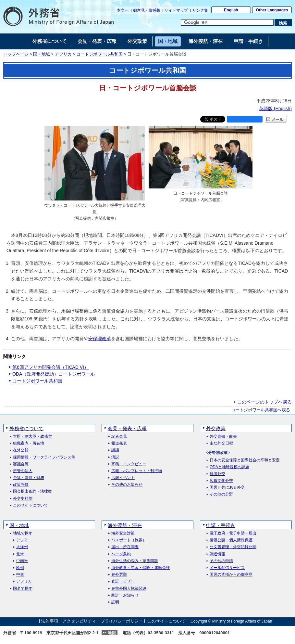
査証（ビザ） (123, 581)
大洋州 (22, 547)
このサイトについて (31, 505)
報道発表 (119, 443)
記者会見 (119, 437)
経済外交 (217, 474)
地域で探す (23, 533)
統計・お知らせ (125, 595)
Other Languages (272, 10)
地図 (112, 633)
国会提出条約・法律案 (32, 491)
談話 (115, 450)
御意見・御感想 (147, 10)
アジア (22, 540)
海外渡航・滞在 (125, 525)
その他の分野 (221, 494)
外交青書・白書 (223, 437)
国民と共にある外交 (227, 488)
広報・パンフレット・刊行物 (137, 471)
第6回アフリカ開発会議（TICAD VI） (50, 367)
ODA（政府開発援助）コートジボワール (54, 374)
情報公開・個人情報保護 (231, 540)
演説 (115, 457)
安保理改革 (100, 339)
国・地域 (42, 54)
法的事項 (50, 621)
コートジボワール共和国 (99, 54)
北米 (20, 554)
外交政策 (216, 428)
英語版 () (275, 109)
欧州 (20, 568)
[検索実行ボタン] (283, 23)
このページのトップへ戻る (264, 402)
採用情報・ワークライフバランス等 (44, 457)
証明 (115, 602)
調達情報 (217, 554)
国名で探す (23, 589)
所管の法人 (23, 471)
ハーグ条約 (121, 554)
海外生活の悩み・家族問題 (135, 561)
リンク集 (200, 10)
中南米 (22, 561)
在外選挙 (119, 575)
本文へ (123, 10)
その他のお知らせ (127, 485)
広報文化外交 (221, 481)
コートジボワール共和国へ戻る (261, 410)
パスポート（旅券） (129, 540)
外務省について (26, 428)
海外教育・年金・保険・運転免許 (141, 568)
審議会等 (21, 464)
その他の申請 (221, 561)
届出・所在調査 (125, 547)
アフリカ (63, 54)
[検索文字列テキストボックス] (227, 22)
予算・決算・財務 (29, 478)
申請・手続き (221, 525)
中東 (20, 575)
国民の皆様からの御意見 (231, 575)
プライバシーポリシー (122, 621)
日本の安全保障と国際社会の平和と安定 (245, 460)
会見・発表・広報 (127, 428)
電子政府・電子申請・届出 (233, 533)
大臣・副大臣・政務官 (32, 437)
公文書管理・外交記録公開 (233, 547)
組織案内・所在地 (29, 443)
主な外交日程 (221, 443)
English (231, 10)
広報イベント (123, 478)
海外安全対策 (123, 533)
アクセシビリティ (79, 621)
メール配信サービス (227, 568)
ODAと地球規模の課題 (229, 467)
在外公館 (21, 450)
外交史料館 (23, 499)
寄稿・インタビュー (129, 464)
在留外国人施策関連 (129, 589)
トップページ (16, 54)
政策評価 (21, 485)
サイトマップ (176, 10)
